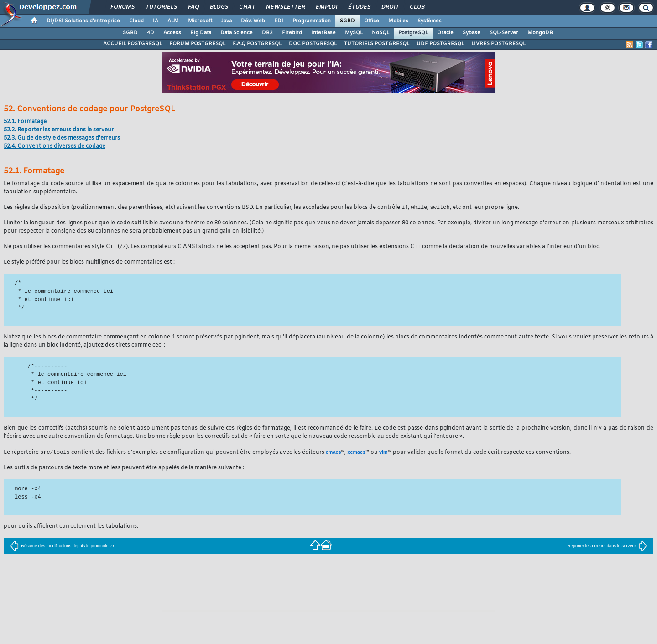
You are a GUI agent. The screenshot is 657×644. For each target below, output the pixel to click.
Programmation (312, 21)
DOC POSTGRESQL (313, 44)
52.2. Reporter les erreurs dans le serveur (59, 130)
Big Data (201, 33)
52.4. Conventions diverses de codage (55, 146)
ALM (173, 21)
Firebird (292, 33)
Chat (247, 7)
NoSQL (381, 33)
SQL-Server (504, 33)
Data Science (237, 33)
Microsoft (200, 21)
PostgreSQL (413, 33)
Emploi (326, 7)
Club (417, 7)
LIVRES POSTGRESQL (498, 44)
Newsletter (285, 7)
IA (156, 21)
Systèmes (430, 21)
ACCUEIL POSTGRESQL (133, 44)
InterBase (323, 33)
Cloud (136, 21)
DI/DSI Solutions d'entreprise (83, 21)
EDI (279, 21)
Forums (122, 7)
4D (151, 33)
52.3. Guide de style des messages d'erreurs (62, 138)
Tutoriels (161, 7)
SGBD (347, 21)
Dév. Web (253, 21)
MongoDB (540, 33)
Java (227, 21)
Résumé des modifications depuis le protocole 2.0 (63, 547)
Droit (390, 7)
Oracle (445, 33)
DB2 (267, 33)
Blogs (219, 7)
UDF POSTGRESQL (440, 44)
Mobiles (398, 21)
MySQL (354, 33)
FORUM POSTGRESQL (197, 44)
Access (172, 33)
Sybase (472, 33)
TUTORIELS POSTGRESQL (377, 44)
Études (359, 7)
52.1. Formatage (25, 122)
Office (372, 21)
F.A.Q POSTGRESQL (257, 44)
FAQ (193, 7)
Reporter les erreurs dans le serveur (607, 547)
